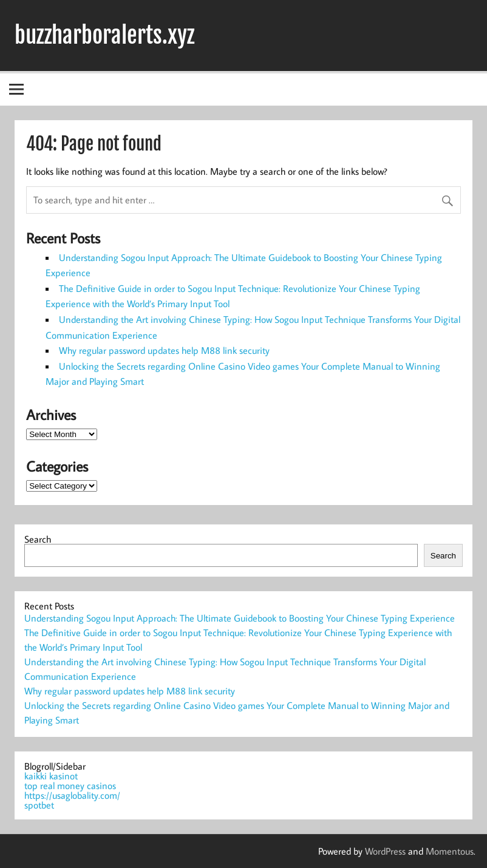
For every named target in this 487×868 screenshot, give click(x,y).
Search (38, 539)
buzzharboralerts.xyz (104, 35)
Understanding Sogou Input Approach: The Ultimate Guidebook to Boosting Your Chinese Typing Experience (240, 618)
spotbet (39, 805)
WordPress (385, 851)
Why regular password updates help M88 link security (164, 350)
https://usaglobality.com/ (72, 795)
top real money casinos (70, 785)
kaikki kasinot (51, 776)
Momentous (450, 851)
